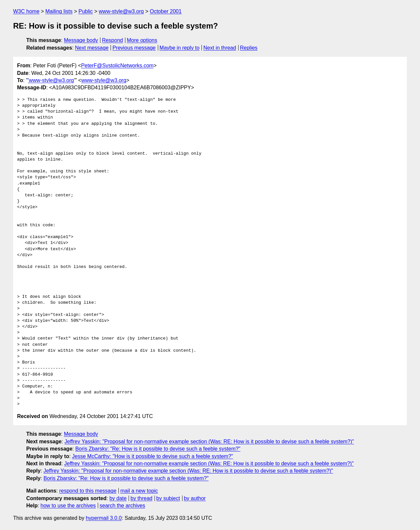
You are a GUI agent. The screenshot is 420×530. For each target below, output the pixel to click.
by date (118, 498)
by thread (142, 498)
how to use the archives (68, 506)
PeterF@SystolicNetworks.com (117, 66)
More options (142, 40)
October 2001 (166, 11)
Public (86, 11)
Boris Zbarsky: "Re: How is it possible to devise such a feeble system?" (158, 449)
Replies (249, 48)
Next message (92, 48)
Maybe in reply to (179, 48)
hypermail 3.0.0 (104, 518)
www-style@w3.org (121, 11)
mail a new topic (139, 491)
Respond (113, 40)
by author (195, 498)
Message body (81, 40)
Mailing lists (59, 11)
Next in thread (220, 48)
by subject (168, 498)
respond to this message (88, 491)
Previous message (134, 48)
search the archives (123, 506)
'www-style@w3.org (51, 80)
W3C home (26, 11)
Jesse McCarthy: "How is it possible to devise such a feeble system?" (153, 456)
